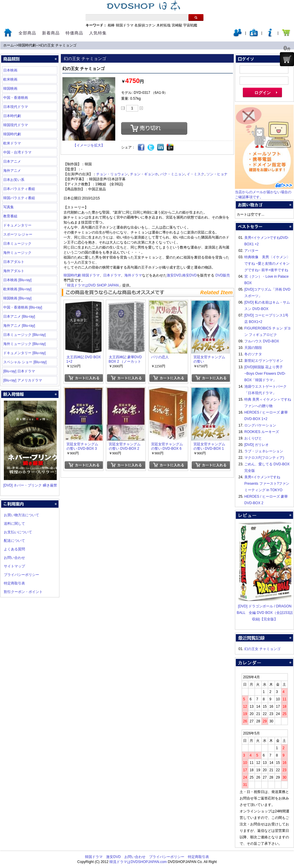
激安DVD (174, 275)
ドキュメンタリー (17, 225)
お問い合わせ (14, 558)
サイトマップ (14, 566)
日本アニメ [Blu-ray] (19, 316)
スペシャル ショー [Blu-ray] (25, 362)
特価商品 (74, 33)
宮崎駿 (177, 25)
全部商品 (27, 33)
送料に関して (14, 524)
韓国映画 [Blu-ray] (17, 298)
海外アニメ (12, 171)
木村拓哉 (163, 25)
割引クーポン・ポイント (23, 592)
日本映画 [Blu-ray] (17, 280)
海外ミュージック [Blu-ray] (24, 344)
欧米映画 (10, 79)
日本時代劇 (12, 116)
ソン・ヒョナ (217, 174)
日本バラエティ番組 (19, 189)
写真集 (9, 207)
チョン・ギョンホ (144, 174)
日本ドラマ (112, 275)
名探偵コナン (145, 25)
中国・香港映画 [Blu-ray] (23, 307)
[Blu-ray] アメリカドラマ (23, 380)
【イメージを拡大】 (89, 145)
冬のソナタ (253, 354)
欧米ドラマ (12, 143)
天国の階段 (253, 348)
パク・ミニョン (173, 174)
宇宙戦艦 (190, 25)
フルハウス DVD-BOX (262, 341)
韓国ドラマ (125, 25)
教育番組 (10, 216)
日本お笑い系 (14, 180)
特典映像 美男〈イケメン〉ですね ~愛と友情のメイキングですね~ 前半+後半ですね (267, 264)
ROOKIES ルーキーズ (262, 432)
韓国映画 (10, 89)
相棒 (111, 25)
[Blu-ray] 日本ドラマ (19, 371)
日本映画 (10, 70)
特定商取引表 (14, 583)
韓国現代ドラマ (16, 125)
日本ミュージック (17, 244)
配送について (14, 541)
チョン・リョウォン (112, 174)
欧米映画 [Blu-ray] (17, 289)
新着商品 (51, 33)
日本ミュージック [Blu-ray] (24, 335)
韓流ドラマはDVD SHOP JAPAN (93, 285)
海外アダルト (14, 271)
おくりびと (253, 438)
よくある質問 (14, 549)
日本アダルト (14, 262)
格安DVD (189, 275)
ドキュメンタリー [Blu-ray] (24, 353)
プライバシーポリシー (21, 575)
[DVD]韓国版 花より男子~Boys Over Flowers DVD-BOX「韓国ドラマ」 (265, 374)
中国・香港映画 (16, 98)
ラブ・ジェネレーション (264, 451)
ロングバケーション (260, 425)
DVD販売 (223, 275)
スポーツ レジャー (18, 234)
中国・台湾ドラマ (17, 152)
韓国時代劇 (27, 45)
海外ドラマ (133, 275)
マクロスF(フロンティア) (264, 458)
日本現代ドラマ (16, 107)
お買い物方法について (21, 515)
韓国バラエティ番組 (19, 198)
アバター (251, 251)
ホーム (9, 45)
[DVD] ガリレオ (257, 445)
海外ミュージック (17, 253)
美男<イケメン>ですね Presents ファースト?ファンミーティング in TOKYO (267, 484)
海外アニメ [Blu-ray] (19, 326)
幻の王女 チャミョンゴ (58, 45)
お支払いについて (18, 532)
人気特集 (98, 33)
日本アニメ (12, 161)
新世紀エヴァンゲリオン (264, 361)
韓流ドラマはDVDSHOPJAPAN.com (138, 862)
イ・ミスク (196, 174)
